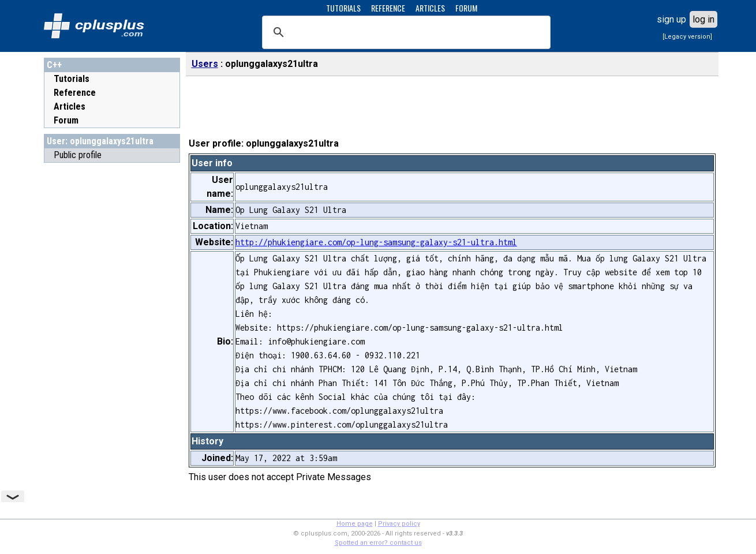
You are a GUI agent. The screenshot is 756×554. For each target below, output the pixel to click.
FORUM (466, 8)
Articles (70, 106)
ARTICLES (430, 8)
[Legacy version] (687, 37)
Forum (66, 120)
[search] (405, 32)
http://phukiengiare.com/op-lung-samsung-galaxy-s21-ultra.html (376, 242)
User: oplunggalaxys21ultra (100, 141)
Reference (75, 93)
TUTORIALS (343, 8)
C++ (54, 65)
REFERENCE (388, 8)
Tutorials (72, 79)
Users (205, 64)
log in (703, 19)
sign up (671, 19)
